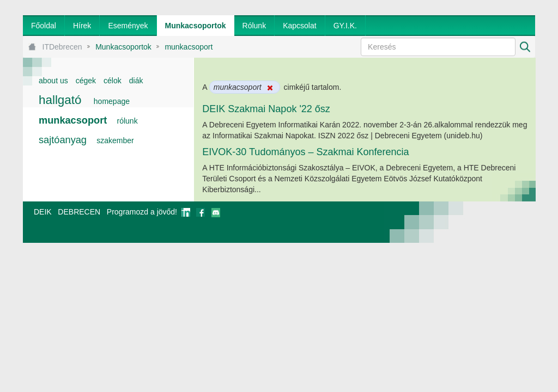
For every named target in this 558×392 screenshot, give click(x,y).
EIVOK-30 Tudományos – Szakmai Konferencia (305, 152)
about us (53, 81)
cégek (86, 81)
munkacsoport (189, 47)
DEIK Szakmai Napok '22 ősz (266, 109)
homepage (112, 101)
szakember (115, 140)
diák (136, 81)
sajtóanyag (63, 140)
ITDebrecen (62, 47)
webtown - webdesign (499, 222)
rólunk (128, 121)
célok (113, 81)
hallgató (60, 100)
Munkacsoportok (123, 47)
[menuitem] (44, 26)
